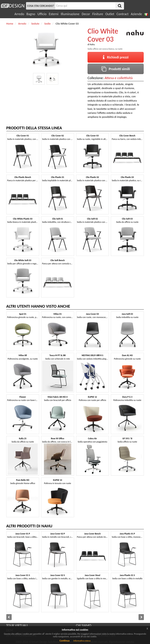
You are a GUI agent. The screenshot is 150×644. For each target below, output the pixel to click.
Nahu (92, 44)
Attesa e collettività (119, 78)
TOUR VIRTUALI (17, 625)
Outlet (110, 14)
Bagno (31, 14)
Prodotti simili (116, 69)
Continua (64, 641)
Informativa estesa (82, 641)
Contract (123, 14)
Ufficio (42, 14)
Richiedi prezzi (116, 57)
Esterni (54, 14)
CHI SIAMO (84, 625)
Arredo (19, 14)
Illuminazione (70, 14)
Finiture (98, 14)
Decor (86, 14)
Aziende (136, 14)
